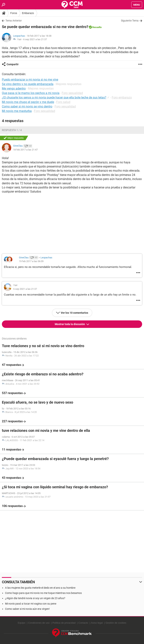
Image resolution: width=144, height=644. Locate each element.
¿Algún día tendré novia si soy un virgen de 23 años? (35, 598)
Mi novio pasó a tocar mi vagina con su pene (31, 604)
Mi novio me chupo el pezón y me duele (28, 102)
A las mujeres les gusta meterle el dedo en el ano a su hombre (40, 588)
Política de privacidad (64, 623)
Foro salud (63, 102)
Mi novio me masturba (17, 111)
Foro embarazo (122, 97)
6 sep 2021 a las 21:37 (35, 39)
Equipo (22, 623)
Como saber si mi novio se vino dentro (27, 106)
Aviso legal (97, 623)
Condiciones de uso (39, 623)
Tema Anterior (14, 21)
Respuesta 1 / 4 (12, 130)
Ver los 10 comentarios (74, 313)
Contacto (83, 623)
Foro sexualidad (72, 93)
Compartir (13, 64)
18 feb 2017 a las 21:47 (25, 150)
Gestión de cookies (116, 623)
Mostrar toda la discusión (70, 324)
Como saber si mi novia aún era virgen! (27, 609)
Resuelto (97, 27)
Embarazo (28, 13)
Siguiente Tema (130, 21)
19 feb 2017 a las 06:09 (31, 261)
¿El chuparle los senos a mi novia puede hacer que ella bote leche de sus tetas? (54, 97)
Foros (14, 13)
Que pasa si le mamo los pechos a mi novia (31, 93)
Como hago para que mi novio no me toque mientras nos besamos (43, 593)
